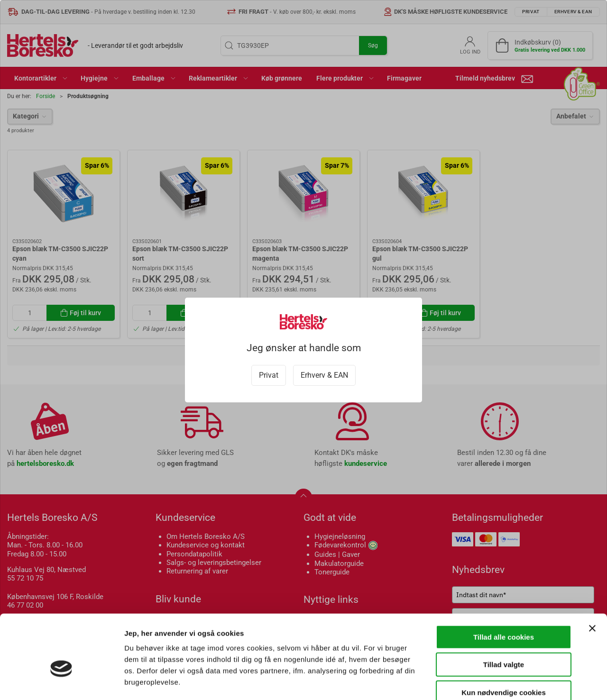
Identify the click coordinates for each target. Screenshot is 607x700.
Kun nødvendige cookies (504, 640)
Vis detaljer (493, 681)
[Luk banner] (592, 575)
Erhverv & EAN (324, 375)
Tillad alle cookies (504, 584)
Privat (269, 375)
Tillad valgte (504, 612)
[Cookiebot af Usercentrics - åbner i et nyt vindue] (61, 682)
